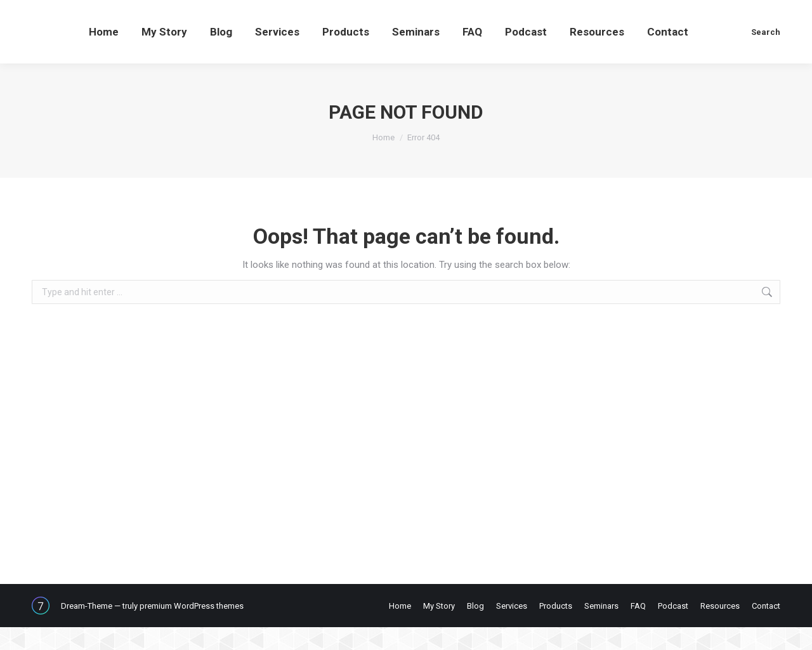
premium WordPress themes (192, 629)
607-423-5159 (73, 12)
